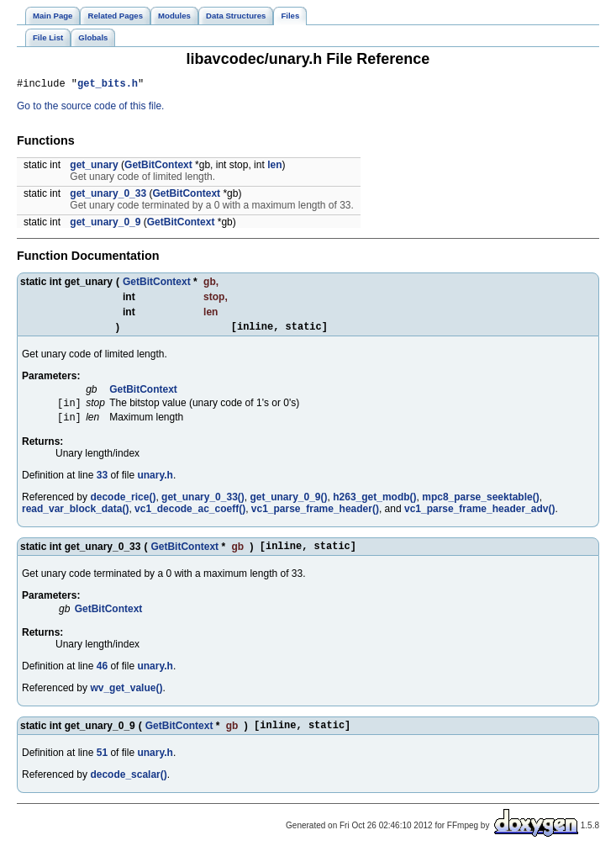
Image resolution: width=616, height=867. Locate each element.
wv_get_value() (126, 699)
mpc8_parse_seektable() (480, 505)
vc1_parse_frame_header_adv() (479, 517)
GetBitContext (158, 167)
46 (102, 677)
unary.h (155, 484)
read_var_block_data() (75, 517)
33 (102, 484)
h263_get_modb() (374, 505)
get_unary (94, 167)
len (274, 167)
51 (102, 766)
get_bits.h (108, 85)
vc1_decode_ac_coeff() (190, 517)
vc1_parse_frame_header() (315, 517)
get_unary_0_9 (105, 225)
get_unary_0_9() (288, 505)
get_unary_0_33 (108, 196)
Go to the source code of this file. (90, 108)
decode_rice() (123, 505)
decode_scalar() (128, 788)
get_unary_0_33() (203, 505)
